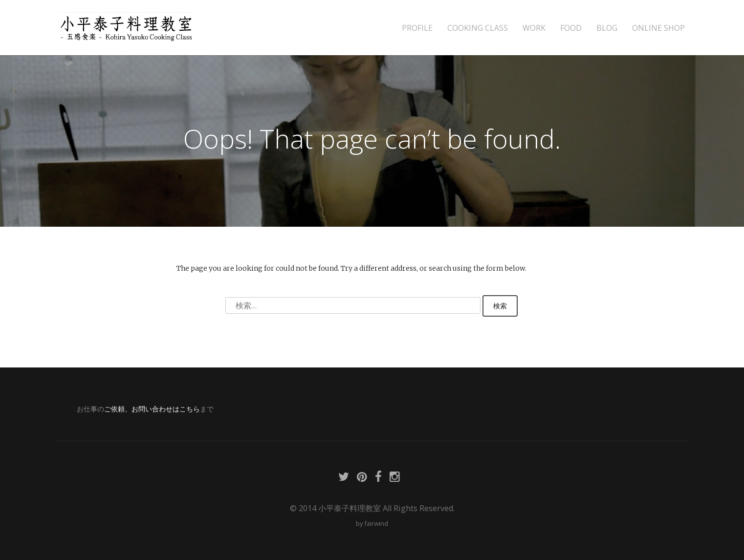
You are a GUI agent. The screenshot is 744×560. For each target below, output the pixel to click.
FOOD (571, 28)
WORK (534, 28)
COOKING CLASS (478, 28)
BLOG (607, 28)
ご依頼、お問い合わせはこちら (152, 409)
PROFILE (417, 28)
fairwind (376, 523)
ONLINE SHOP (658, 28)
